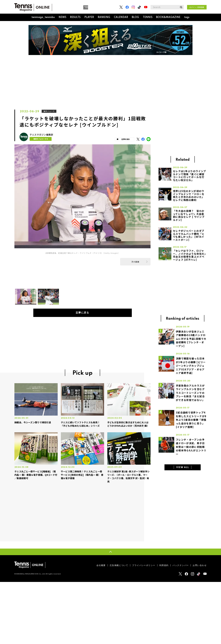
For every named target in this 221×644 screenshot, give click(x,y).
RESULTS (75, 17)
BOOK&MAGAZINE (168, 17)
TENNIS (148, 17)
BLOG (135, 17)
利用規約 (164, 565)
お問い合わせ (200, 565)
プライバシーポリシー (144, 565)
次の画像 (135, 262)
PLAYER (89, 17)
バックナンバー (181, 565)
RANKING (104, 17)
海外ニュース (49, 111)
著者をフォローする (40, 139)
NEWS (62, 17)
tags (187, 17)
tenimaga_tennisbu (43, 17)
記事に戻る (83, 313)
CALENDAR (121, 17)
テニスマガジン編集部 (41, 135)
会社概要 (101, 565)
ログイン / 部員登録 (197, 7)
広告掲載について (119, 565)
